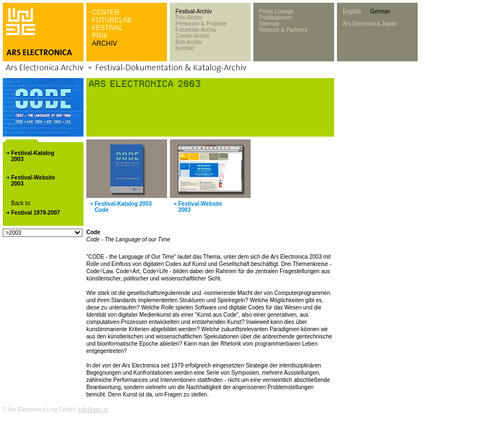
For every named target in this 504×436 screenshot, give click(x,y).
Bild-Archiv (189, 42)
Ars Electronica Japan (370, 24)
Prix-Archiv (189, 18)
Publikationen (276, 18)
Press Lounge (276, 11)
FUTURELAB (112, 20)
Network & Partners (283, 30)
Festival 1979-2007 (36, 213)
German (380, 11)
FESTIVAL (107, 28)
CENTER (106, 12)
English (352, 11)
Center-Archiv (192, 36)
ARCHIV (104, 43)
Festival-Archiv (194, 11)
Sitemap (269, 24)
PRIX (100, 36)
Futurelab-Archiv (196, 30)
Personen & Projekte (201, 24)
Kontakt (185, 48)
